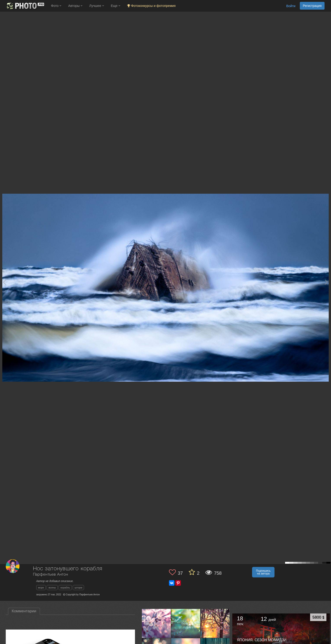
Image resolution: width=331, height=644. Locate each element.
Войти (291, 6)
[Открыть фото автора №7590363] (186, 623)
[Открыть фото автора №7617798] (156, 623)
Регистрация (312, 6)
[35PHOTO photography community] (25, 6)
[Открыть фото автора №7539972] (215, 623)
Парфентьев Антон (51, 575)
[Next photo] (326, 282)
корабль (65, 588)
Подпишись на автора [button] (263, 572)
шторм (79, 588)
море (41, 588)
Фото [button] (56, 6)
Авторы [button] (75, 6)
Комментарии (24, 611)
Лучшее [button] (97, 6)
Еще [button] (116, 6)
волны (52, 588)
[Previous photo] (4, 282)
